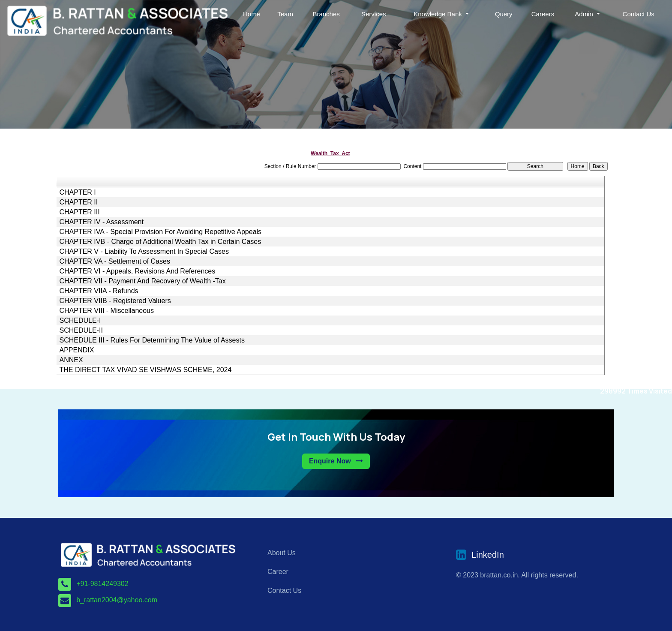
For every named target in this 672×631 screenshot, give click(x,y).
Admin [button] (585, 14)
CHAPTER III (79, 212)
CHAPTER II (78, 202)
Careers (543, 14)
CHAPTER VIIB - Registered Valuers (115, 301)
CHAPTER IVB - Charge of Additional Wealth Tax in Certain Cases (160, 242)
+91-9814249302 (102, 584)
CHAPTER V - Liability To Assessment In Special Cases (144, 252)
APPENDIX (76, 350)
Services (374, 14)
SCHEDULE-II (81, 331)
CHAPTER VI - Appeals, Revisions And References (137, 271)
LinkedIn (488, 555)
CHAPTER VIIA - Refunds (99, 291)
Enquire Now (336, 461)
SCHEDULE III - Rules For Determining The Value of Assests (152, 340)
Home (252, 14)
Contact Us (639, 14)
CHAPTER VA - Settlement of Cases (114, 261)
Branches (326, 14)
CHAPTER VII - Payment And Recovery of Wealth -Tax (142, 281)
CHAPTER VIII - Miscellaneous (106, 311)
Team (285, 14)
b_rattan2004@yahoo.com (117, 600)
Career (278, 572)
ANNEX (71, 360)
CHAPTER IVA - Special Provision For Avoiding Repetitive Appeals (160, 232)
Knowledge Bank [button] (439, 14)
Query (504, 14)
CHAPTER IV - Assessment (101, 222)
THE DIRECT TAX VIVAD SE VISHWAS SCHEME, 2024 (145, 370)
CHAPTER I (77, 192)
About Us (282, 553)
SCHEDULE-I (80, 321)
